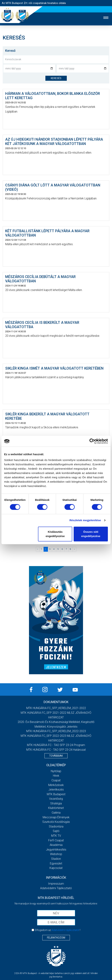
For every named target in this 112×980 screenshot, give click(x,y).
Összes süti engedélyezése (91, 534)
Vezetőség (56, 799)
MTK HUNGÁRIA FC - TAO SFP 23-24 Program (56, 745)
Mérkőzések (56, 785)
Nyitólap (56, 771)
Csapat (56, 780)
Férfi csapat (56, 840)
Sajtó (56, 831)
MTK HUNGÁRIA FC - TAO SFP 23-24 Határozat (56, 750)
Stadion (56, 859)
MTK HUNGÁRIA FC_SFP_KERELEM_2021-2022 (56, 708)
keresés (56, 78)
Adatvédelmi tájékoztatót (65, 930)
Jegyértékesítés (56, 850)
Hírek (56, 776)
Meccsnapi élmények (56, 817)
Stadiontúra (56, 826)
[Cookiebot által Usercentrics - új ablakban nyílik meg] (92, 441)
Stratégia (56, 803)
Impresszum (56, 884)
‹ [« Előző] (38, 549)
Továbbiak (56, 756)
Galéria (56, 813)
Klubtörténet (56, 808)
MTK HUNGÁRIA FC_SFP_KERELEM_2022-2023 (56, 731)
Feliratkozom (56, 938)
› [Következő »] (74, 549)
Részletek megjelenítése (85, 520)
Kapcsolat (56, 868)
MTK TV (56, 836)
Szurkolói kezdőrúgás (56, 822)
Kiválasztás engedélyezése (55, 534)
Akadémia (56, 845)
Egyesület (56, 863)
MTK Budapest (56, 794)
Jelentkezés (56, 790)
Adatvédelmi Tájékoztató (56, 888)
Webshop (56, 854)
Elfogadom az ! (58, 930)
